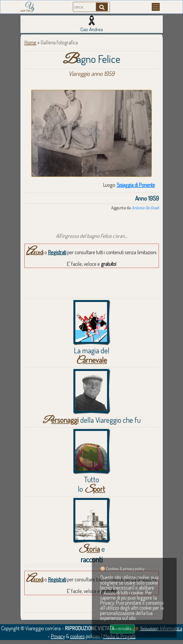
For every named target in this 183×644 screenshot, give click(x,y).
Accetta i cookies (122, 629)
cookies (77, 636)
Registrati (57, 252)
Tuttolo (91, 484)
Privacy (58, 636)
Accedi (35, 252)
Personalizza (149, 629)
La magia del (92, 355)
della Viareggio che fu (92, 420)
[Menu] (156, 7)
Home (30, 42)
